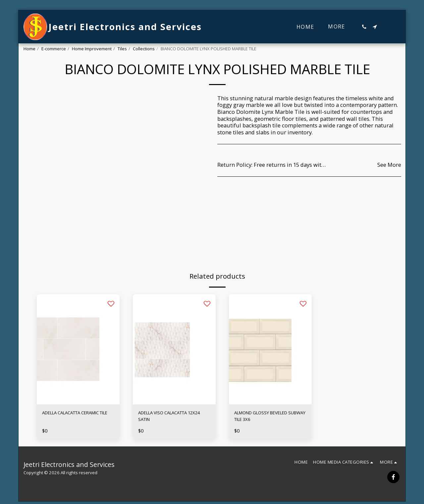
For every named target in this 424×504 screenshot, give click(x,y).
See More (389, 165)
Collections (144, 49)
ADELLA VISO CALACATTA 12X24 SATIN (170, 418)
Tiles (122, 49)
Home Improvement (92, 49)
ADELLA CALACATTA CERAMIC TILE (68, 418)
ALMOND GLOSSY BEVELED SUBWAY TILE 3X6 (268, 418)
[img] (78, 349)
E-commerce (54, 49)
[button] (364, 27)
